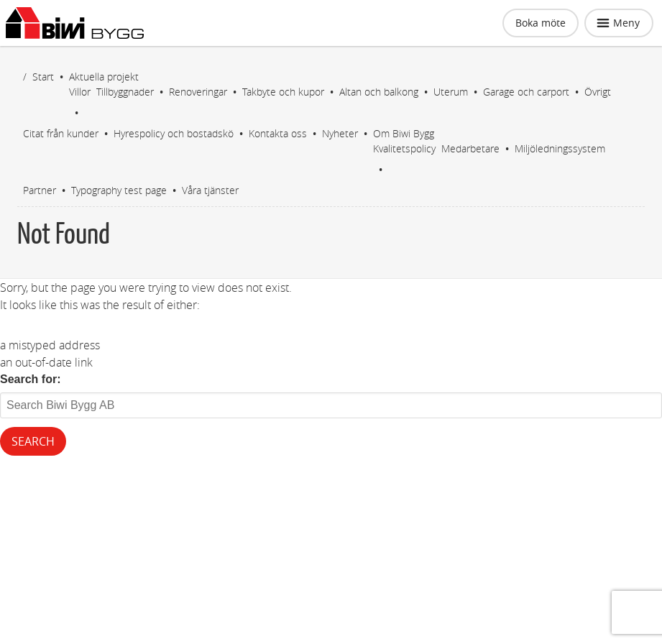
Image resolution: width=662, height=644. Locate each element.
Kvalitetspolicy (404, 148)
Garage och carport (526, 92)
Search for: (30, 379)
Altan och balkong (379, 92)
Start (43, 77)
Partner (40, 190)
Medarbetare (470, 148)
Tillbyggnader (125, 92)
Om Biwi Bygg (404, 133)
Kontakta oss (278, 133)
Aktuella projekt (104, 77)
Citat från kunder (61, 133)
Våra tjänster (210, 190)
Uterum (451, 92)
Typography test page (119, 190)
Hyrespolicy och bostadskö (174, 133)
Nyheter (340, 133)
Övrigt (598, 92)
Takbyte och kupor (283, 92)
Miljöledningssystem (560, 148)
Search (33, 441)
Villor (80, 92)
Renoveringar (198, 92)
